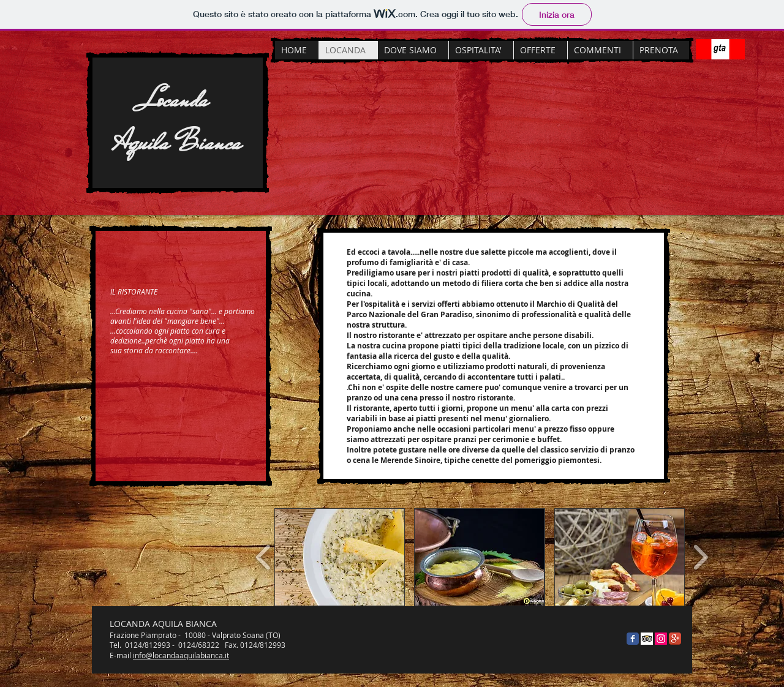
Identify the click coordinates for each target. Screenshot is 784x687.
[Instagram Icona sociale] (661, 639)
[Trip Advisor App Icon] (647, 639)
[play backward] (264, 557)
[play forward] (700, 557)
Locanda (178, 99)
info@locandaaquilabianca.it (181, 655)
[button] (340, 557)
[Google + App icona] (675, 639)
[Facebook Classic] (633, 639)
